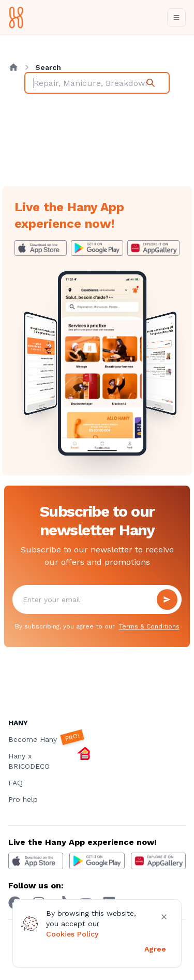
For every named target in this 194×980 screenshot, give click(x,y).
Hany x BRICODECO (50, 760)
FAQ (16, 783)
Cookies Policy (72, 934)
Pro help (23, 799)
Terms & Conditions (149, 626)
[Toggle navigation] (176, 18)
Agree (155, 949)
